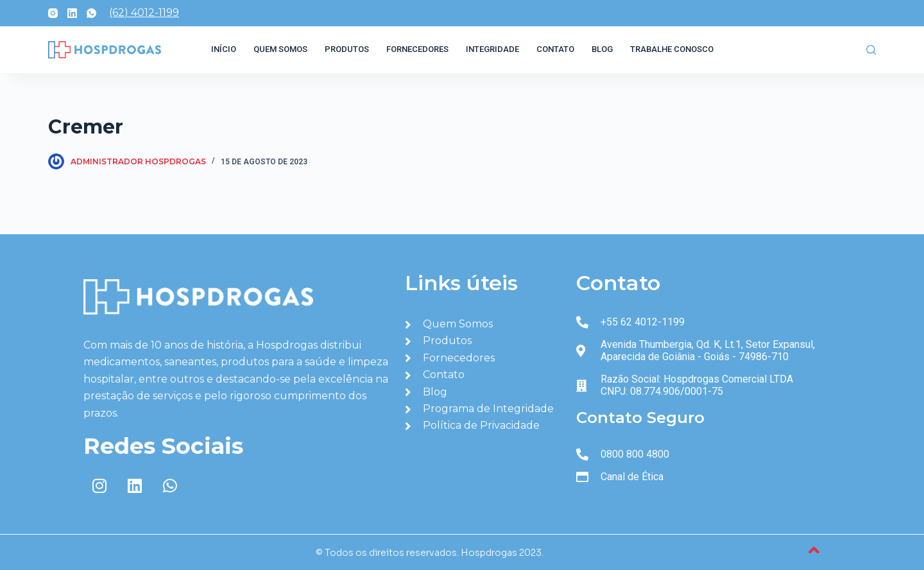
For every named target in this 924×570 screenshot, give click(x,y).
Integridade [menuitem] (492, 49)
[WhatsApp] (91, 13)
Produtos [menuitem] (347, 49)
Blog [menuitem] (602, 49)
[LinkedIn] (72, 13)
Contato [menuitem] (555, 49)
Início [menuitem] (224, 49)
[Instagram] (53, 13)
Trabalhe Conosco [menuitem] (672, 49)
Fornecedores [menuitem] (417, 49)
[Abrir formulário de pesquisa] (871, 50)
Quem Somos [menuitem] (280, 49)
